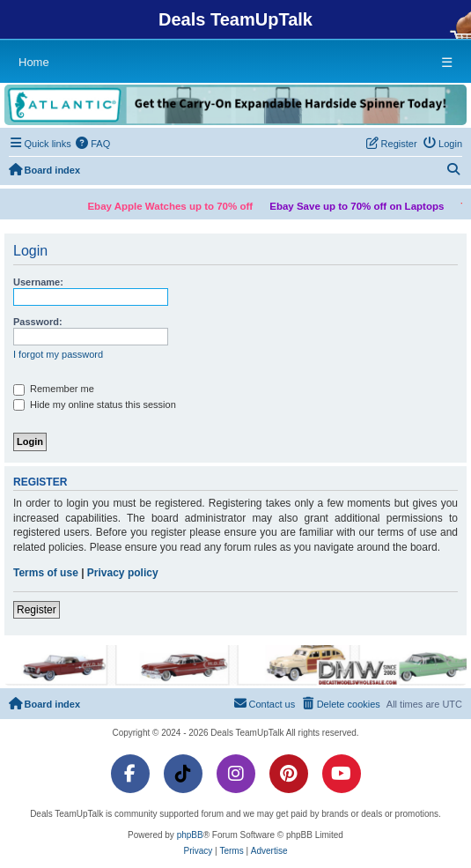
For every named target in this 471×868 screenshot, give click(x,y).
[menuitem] (93, 144)
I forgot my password (58, 354)
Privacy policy (123, 573)
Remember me (54, 389)
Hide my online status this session (95, 405)
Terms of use (46, 573)
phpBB (190, 835)
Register (37, 610)
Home (34, 62)
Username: (38, 282)
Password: (38, 322)
